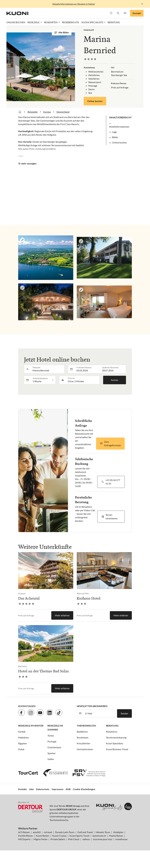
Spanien (51, 753)
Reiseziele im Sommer (55, 728)
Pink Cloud (74, 839)
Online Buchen (16, 22)
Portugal (52, 741)
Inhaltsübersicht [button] (120, 117)
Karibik (22, 732)
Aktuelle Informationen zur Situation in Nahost (74, 4)
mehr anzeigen (29, 163)
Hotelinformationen (119, 127)
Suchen (115, 380)
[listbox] (43, 380)
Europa (47, 112)
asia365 (37, 832)
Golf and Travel (85, 832)
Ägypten (22, 743)
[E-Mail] (99, 713)
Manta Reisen (116, 836)
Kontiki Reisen (25, 836)
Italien (51, 759)
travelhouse (121, 839)
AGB (68, 789)
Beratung (114, 22)
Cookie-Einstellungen (84, 789)
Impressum (57, 789)
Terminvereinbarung (116, 737)
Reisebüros (112, 732)
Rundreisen (83, 737)
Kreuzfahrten (83, 743)
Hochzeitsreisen (85, 749)
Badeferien (82, 732)
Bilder (115, 137)
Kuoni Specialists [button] (93, 22)
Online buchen (95, 101)
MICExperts (24, 839)
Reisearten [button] (51, 22)
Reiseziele (33, 112)
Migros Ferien (41, 839)
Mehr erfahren (62, 615)
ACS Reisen (24, 832)
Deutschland (63, 112)
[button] (118, 13)
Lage (114, 132)
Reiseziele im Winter (31, 726)
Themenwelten (86, 726)
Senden (124, 713)
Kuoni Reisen (43, 836)
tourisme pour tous (103, 839)
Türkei (51, 736)
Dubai (21, 749)
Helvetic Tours (103, 832)
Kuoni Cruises (59, 836)
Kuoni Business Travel (117, 749)
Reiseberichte (71, 22)
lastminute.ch (99, 836)
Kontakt (137, 13)
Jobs (31, 789)
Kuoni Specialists (115, 743)
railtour (86, 839)
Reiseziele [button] (34, 22)
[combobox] (48, 369)
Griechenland (54, 747)
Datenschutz (43, 789)
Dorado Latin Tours (65, 832)
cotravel (48, 832)
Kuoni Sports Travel (79, 836)
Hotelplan (118, 832)
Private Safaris (58, 839)
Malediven (24, 737)
